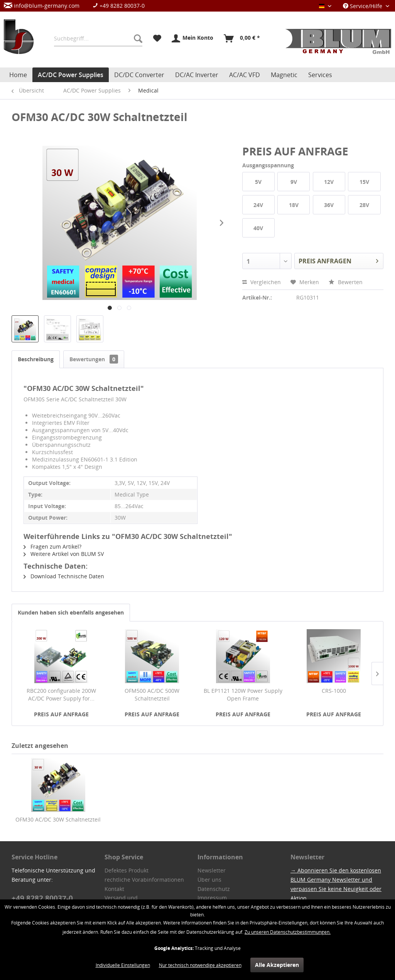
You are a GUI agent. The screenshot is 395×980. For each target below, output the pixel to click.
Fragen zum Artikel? (52, 546)
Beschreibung (36, 359)
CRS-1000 (334, 691)
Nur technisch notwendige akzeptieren (200, 965)
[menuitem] (78, 6)
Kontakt (114, 889)
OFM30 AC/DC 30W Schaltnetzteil (58, 819)
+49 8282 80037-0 (119, 6)
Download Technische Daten (64, 576)
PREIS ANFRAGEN (338, 260)
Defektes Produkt (127, 870)
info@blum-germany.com (42, 6)
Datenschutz (214, 889)
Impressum (212, 898)
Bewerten (346, 282)
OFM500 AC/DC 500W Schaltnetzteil (152, 695)
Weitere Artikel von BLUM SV (64, 554)
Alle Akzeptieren (277, 965)
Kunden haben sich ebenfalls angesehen (71, 612)
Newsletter (212, 870)
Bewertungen (94, 359)
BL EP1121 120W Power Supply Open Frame (243, 695)
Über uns (209, 880)
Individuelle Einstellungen (123, 965)
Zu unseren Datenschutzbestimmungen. (288, 932)
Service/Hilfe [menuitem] (363, 6)
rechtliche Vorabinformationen (144, 880)
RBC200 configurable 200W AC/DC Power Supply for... (61, 695)
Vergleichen (262, 282)
